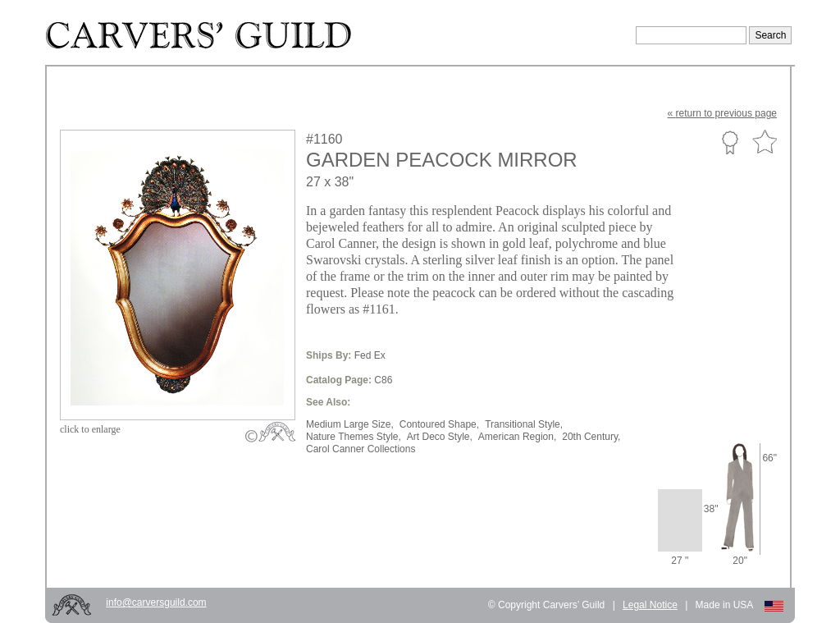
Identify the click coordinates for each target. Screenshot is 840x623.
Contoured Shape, (439, 424)
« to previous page (722, 113)
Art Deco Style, (440, 437)
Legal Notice (650, 605)
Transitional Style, (524, 424)
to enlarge (90, 429)
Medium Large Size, (350, 424)
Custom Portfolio (730, 142)
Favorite (765, 142)
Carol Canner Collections (361, 449)
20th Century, (591, 437)
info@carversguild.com (156, 602)
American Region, (517, 437)
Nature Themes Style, (354, 437)
